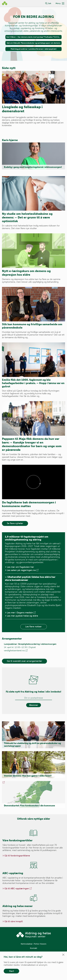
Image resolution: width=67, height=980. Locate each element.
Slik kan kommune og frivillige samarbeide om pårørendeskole (32, 326)
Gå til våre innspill (14, 921)
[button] (46, 3)
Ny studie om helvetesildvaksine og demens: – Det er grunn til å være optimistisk (27, 217)
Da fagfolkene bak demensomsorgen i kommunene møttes (29, 504)
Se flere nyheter (15, 523)
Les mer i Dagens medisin (21, 613)
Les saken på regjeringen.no (23, 570)
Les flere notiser (33, 627)
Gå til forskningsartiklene (17, 856)
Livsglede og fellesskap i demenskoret (22, 109)
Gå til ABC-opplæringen (18, 889)
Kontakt (34, 948)
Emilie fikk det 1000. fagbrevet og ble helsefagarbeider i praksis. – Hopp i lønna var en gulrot (33, 383)
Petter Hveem (40, 944)
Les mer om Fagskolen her (20, 567)
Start (11, 971)
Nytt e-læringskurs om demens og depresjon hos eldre (26, 273)
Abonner (34, 705)
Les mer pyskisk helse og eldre (22, 616)
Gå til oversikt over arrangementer (24, 661)
